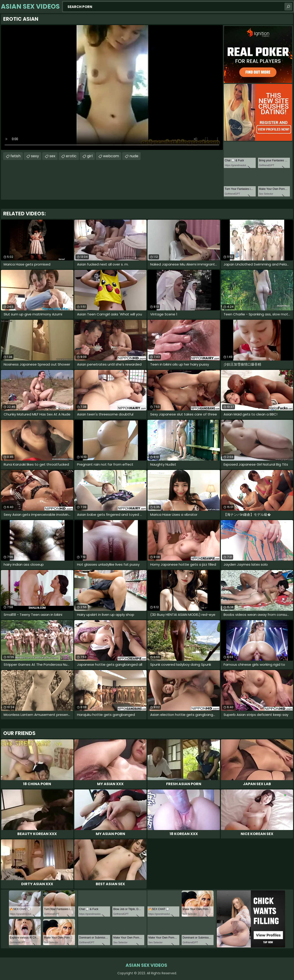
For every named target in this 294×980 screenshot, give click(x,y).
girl (90, 156)
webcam (111, 156)
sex (52, 156)
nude (134, 156)
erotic (71, 156)
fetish (15, 156)
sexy (35, 156)
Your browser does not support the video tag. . (112, 88)
